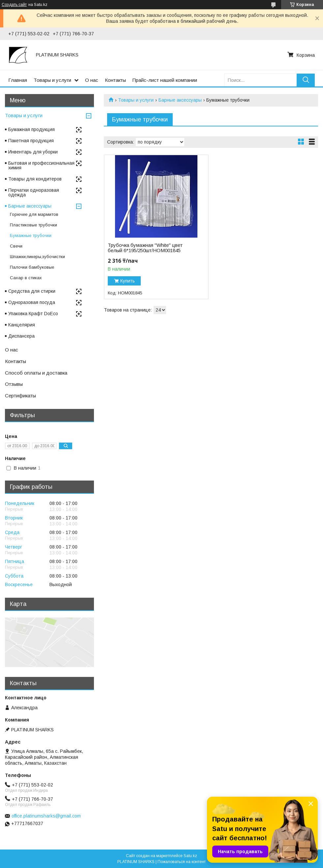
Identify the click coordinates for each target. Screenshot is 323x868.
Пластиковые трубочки (33, 225)
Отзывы (14, 384)
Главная (18, 80)
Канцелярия (22, 325)
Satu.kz (190, 856)
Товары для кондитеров (35, 179)
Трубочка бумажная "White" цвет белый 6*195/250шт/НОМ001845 (145, 248)
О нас (92, 80)
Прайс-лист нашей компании (165, 80)
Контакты (115, 80)
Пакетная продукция (31, 141)
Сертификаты (20, 396)
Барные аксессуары (180, 100)
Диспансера (21, 336)
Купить (128, 281)
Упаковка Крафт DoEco (33, 314)
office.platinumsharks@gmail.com (46, 816)
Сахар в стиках (26, 278)
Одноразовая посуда (32, 302)
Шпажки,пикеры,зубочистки (37, 257)
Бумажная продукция (31, 129)
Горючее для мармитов (34, 214)
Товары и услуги (52, 80)
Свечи (16, 246)
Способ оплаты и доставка (36, 373)
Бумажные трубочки (31, 235)
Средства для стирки (32, 291)
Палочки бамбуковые (32, 267)
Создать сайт (14, 5)
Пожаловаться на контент (182, 862)
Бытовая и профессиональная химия (41, 165)
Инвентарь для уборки (33, 152)
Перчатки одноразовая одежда (34, 192)
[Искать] (306, 80)
